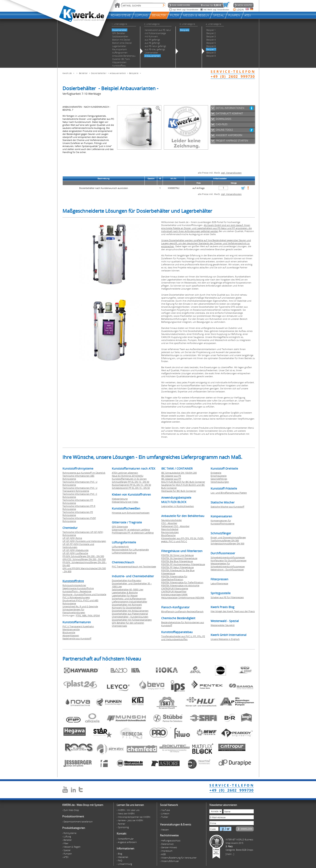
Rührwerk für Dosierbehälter (127, 608)
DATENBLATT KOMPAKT (229, 113)
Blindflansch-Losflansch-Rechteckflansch (182, 611)
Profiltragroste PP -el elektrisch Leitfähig (133, 533)
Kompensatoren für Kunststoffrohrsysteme (222, 522)
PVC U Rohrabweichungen (76, 597)
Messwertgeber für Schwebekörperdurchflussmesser (228, 565)
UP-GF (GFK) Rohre (72, 538)
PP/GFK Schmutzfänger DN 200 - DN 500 (83, 556)
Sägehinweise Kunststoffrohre (78, 588)
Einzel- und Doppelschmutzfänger (228, 537)
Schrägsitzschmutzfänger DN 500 (227, 543)
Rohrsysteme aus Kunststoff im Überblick (84, 473)
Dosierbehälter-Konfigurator (127, 580)
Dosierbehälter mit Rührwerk (127, 605)
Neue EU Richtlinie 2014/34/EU (128, 476)
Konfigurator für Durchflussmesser (229, 560)
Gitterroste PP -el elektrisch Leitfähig (131, 530)
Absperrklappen (71, 635)
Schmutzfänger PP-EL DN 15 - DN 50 (130, 482)
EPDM (97, 615)
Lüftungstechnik (120, 547)
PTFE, (79, 615)
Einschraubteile (219, 476)
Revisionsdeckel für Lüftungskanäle (130, 550)
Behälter (83, 73)
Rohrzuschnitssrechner (74, 585)
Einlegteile (216, 473)
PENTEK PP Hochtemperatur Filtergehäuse (183, 564)
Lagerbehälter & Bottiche (125, 592)
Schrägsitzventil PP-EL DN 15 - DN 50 (131, 488)
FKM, (91, 615)
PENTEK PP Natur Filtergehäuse (177, 567)
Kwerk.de (67, 73)
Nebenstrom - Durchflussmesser (227, 569)
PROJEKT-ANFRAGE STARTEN (232, 141)
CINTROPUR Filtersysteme (175, 588)
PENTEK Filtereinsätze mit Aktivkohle (180, 585)
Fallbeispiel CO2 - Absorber (175, 526)
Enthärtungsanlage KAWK (174, 594)
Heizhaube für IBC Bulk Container (179, 491)
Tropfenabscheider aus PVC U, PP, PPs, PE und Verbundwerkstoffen (183, 638)
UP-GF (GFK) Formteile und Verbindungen (84, 541)
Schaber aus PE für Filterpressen (227, 597)
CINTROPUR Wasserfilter (174, 591)
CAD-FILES (222, 124)
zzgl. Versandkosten (231, 173)
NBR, (85, 615)
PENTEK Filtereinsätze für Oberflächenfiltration (174, 578)
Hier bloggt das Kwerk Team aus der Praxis (233, 611)
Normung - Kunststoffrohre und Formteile (84, 594)
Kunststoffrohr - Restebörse (77, 591)
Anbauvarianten (118, 73)
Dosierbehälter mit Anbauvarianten (130, 611)
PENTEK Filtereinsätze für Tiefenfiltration (182, 582)
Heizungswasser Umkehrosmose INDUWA (183, 598)
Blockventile (69, 632)
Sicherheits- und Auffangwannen (129, 599)
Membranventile (71, 629)
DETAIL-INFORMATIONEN (230, 108)
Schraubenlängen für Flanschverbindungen (74, 611)
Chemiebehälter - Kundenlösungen (130, 617)
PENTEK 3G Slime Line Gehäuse (177, 555)
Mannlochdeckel (170, 529)
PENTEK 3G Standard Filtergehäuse (179, 558)
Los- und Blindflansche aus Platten (229, 493)
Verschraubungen (220, 482)
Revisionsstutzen (170, 532)
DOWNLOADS (224, 119)
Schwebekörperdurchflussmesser (228, 557)
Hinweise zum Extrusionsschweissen (131, 513)
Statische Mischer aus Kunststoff (227, 507)
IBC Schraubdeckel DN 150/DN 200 (179, 473)
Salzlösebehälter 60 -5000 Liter (128, 589)
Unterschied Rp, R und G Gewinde (80, 606)
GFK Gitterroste (120, 527)
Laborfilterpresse (219, 583)
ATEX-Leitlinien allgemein (125, 473)
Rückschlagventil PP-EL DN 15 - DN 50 (131, 485)
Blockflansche (168, 535)
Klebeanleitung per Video (125, 502)
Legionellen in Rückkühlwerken (178, 506)
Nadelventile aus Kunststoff (77, 638)
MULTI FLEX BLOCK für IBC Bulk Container (183, 482)
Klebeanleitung (120, 499)
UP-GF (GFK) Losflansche (75, 553)
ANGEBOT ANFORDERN (229, 135)
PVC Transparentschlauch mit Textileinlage (134, 566)
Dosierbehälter (99, 73)
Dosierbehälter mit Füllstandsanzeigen (132, 620)
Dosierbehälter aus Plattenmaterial (130, 614)
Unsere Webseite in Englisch (225, 639)
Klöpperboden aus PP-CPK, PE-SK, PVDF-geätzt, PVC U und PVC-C (183, 540)
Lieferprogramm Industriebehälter (129, 602)
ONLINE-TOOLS (224, 130)
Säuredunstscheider (172, 520)
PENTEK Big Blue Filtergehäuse (177, 561)
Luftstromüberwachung (124, 553)
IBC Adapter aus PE (171, 476)
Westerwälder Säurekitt (223, 625)
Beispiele (134, 73)
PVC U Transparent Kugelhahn (78, 626)
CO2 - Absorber (169, 523)
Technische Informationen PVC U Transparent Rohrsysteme (80, 489)
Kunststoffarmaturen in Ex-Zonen (129, 479)
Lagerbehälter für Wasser (125, 596)
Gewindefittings (219, 479)
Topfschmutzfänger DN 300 (225, 540)
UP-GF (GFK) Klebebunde (75, 550)
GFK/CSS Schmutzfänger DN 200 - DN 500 (84, 559)
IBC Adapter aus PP (171, 479)
